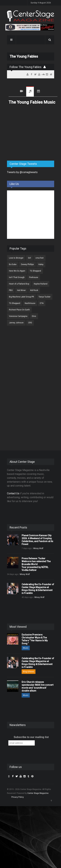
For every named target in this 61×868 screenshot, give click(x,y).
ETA (42, 303)
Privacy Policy (18, 797)
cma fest (40, 258)
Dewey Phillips (27, 264)
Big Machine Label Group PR (21, 297)
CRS (30, 323)
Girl (29, 258)
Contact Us (13, 493)
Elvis (34, 316)
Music (30, 92)
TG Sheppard (35, 271)
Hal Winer (21, 290)
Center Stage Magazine (38, 793)
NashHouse (30, 303)
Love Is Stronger (16, 258)
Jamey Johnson (16, 323)
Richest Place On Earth (19, 310)
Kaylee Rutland (41, 284)
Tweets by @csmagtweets (22, 172)
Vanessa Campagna (18, 316)
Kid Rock (34, 290)
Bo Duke (13, 264)
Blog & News (29, 672)
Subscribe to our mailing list (31, 737)
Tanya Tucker (44, 297)
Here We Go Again (17, 271)
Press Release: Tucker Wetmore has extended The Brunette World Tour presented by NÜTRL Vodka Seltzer (36, 564)
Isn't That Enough (17, 277)
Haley (41, 264)
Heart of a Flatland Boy (19, 284)
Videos (21, 92)
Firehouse (34, 277)
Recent (13, 92)
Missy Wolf (38, 548)
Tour (38, 92)
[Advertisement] (31, 133)
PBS (11, 290)
